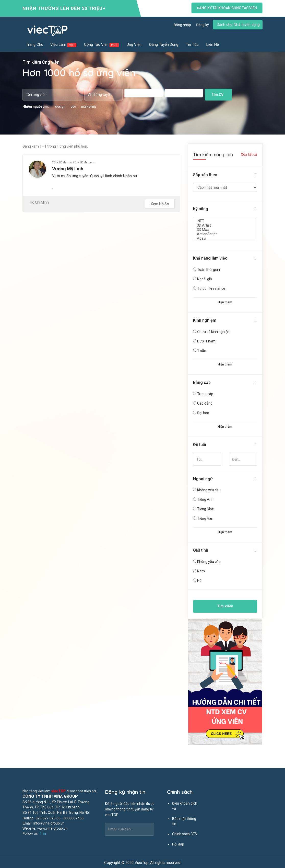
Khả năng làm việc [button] (210, 258)
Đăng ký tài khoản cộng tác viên (227, 8)
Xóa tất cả (249, 154)
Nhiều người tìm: (36, 107)
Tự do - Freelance (211, 288)
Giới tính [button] (201, 550)
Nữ (199, 581)
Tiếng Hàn (205, 518)
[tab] (225, 175)
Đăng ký (203, 25)
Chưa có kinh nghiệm (214, 332)
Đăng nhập (182, 25)
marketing (89, 107)
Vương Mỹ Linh (68, 169)
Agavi (225, 238)
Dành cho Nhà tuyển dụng (238, 25)
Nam (201, 571)
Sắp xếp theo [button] (205, 175)
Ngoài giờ (205, 279)
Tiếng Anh (205, 499)
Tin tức (193, 44)
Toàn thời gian (209, 270)
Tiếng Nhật (206, 509)
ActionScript (225, 234)
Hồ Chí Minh (39, 202)
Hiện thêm (225, 302)
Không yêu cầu (209, 490)
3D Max (225, 230)
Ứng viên (134, 44)
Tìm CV (218, 95)
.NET (225, 221)
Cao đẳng (205, 403)
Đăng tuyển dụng (164, 44)
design (60, 107)
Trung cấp (205, 394)
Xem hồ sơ (160, 204)
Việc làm (64, 45)
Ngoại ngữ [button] (203, 479)
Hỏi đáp (178, 844)
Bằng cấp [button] (202, 382)
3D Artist (225, 225)
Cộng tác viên (102, 45)
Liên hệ (213, 44)
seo (73, 107)
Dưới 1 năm (206, 341)
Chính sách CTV (185, 834)
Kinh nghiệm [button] (205, 320)
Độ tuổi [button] (200, 445)
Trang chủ (35, 44)
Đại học (203, 413)
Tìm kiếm (225, 606)
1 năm (202, 351)
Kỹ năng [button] (201, 209)
